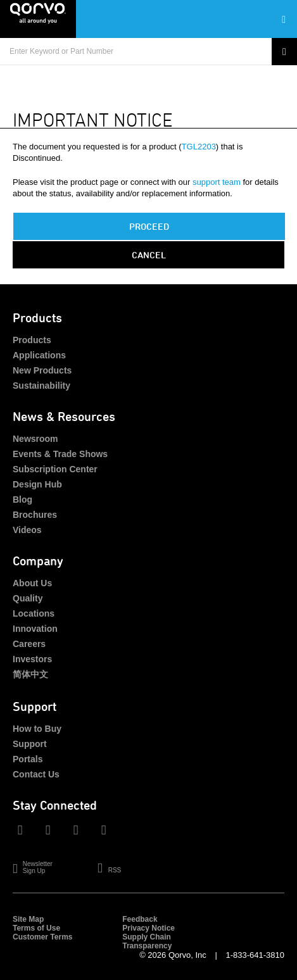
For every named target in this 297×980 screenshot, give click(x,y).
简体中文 (30, 674)
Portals (28, 759)
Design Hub (37, 484)
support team (217, 182)
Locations (34, 613)
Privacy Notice (148, 928)
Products (32, 340)
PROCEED (149, 226)
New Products (42, 370)
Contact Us (36, 774)
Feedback (140, 919)
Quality (28, 598)
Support (30, 744)
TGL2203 (199, 147)
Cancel (149, 255)
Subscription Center (55, 469)
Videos (27, 530)
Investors (32, 659)
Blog (22, 499)
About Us (32, 583)
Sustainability (41, 386)
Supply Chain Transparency (147, 941)
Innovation (35, 629)
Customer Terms (42, 937)
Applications (39, 355)
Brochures (35, 515)
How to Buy (37, 729)
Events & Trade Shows (60, 454)
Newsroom (35, 439)
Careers (29, 644)
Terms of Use (36, 928)
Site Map (28, 919)
